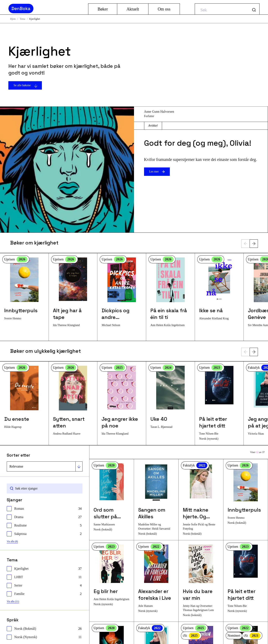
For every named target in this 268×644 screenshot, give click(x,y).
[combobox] (227, 9)
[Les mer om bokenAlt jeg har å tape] (73, 292)
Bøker (103, 9)
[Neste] (254, 244)
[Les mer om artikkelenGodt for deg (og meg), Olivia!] (67, 170)
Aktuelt (133, 9)
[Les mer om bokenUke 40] (170, 397)
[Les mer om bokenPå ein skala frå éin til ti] (170, 292)
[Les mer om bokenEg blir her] (112, 575)
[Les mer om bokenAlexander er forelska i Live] (156, 579)
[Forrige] (245, 244)
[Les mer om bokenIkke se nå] (219, 289)
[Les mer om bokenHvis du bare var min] (201, 581)
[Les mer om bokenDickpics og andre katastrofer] (122, 292)
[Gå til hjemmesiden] (47, 8)
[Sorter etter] (45, 466)
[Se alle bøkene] (67, 85)
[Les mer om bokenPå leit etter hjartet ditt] (219, 403)
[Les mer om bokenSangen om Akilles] (156, 500)
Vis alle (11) (13, 601)
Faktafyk (195, 465)
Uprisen (16, 259)
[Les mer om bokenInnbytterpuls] (24, 289)
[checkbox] (44, 509)
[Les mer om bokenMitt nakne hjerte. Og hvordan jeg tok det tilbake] (201, 500)
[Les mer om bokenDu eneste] (24, 397)
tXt (191, 636)
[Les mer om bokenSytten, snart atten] (73, 401)
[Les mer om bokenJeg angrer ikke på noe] (122, 401)
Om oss (164, 9)
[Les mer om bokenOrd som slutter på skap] (112, 498)
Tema (22, 19)
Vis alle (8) (12, 541)
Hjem (13, 19)
